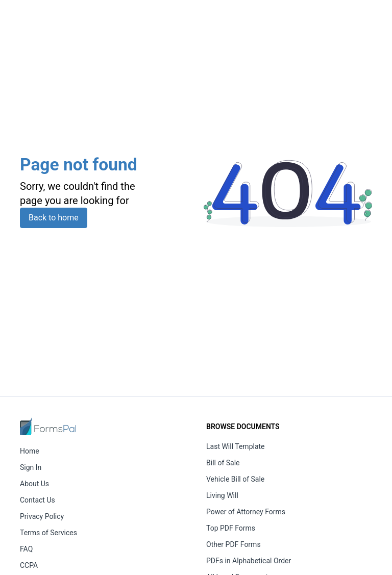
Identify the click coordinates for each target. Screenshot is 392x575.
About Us (34, 484)
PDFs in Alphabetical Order (249, 561)
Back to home (54, 218)
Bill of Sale (223, 463)
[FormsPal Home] (48, 426)
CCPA (29, 565)
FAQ (26, 549)
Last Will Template (236, 446)
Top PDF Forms (231, 528)
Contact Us (38, 500)
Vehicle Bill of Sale (235, 479)
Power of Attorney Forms (246, 512)
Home (30, 451)
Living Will (222, 495)
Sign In (31, 467)
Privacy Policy (42, 516)
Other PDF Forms (234, 544)
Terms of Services (48, 533)
